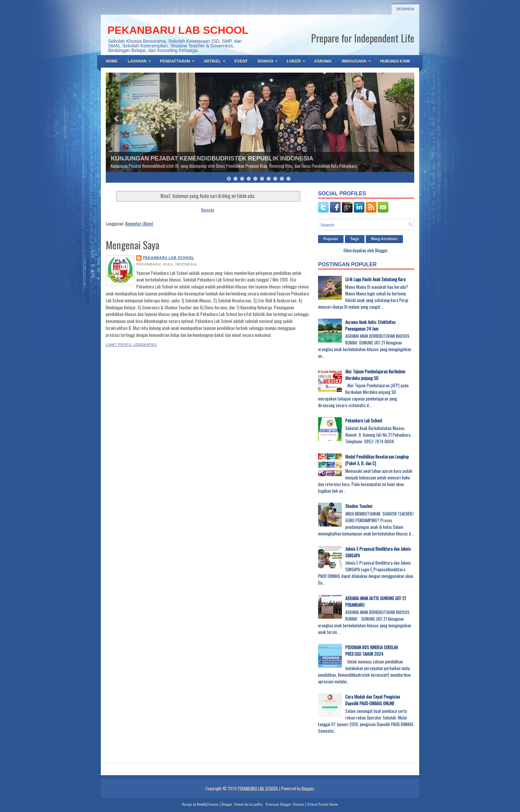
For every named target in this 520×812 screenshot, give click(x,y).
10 (289, 179)
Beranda (405, 9)
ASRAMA (323, 61)
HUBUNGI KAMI (395, 61)
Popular (331, 239)
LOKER (298, 59)
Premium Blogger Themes (285, 804)
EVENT (241, 61)
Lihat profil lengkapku (131, 345)
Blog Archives (384, 239)
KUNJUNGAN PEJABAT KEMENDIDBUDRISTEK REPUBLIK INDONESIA (212, 158)
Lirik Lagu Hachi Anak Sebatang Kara (375, 279)
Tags (355, 239)
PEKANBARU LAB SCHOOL (178, 30)
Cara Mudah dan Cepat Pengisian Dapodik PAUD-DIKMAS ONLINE (373, 700)
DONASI (270, 59)
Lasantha (256, 804)
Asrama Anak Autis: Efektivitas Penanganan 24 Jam (370, 325)
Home (112, 61)
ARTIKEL (217, 59)
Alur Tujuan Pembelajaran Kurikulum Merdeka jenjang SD (375, 375)
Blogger (381, 250)
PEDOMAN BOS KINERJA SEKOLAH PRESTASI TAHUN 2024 (372, 651)
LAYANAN (141, 59)
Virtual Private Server (323, 804)
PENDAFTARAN (179, 59)
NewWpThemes (208, 804)
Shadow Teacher (359, 506)
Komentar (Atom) (139, 223)
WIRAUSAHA (358, 59)
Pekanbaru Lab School (364, 420)
